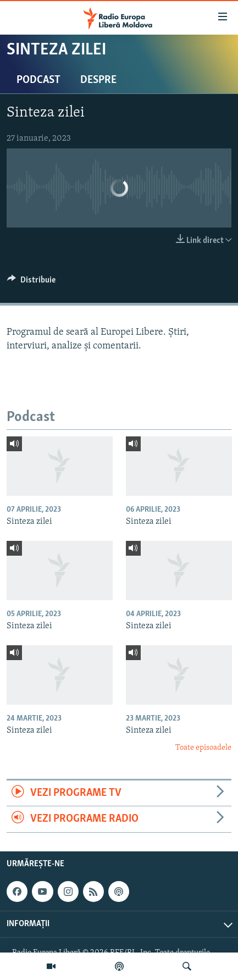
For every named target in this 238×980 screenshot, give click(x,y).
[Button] (31, 283)
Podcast (38, 80)
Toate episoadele (203, 748)
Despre (98, 80)
